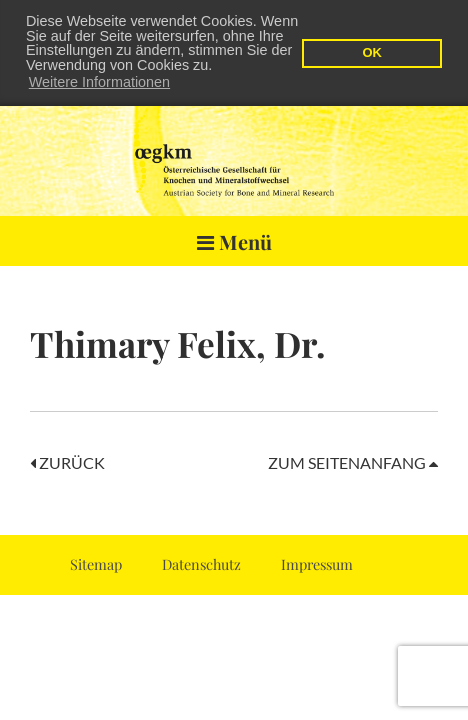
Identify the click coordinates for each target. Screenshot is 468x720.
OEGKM (234, 155)
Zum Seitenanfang (353, 461)
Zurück (67, 461)
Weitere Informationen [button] (99, 82)
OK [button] (371, 52)
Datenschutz (201, 563)
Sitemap (96, 563)
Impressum (317, 563)
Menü (234, 240)
